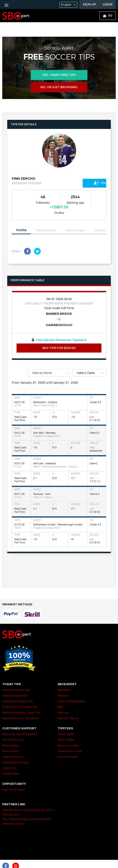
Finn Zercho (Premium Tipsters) (61, 330)
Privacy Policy (11, 741)
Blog (60, 696)
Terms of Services (13, 729)
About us (63, 685)
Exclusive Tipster (68, 746)
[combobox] (49, 362)
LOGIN (107, 5)
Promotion (64, 679)
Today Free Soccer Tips (16, 679)
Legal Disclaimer (13, 746)
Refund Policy (11, 735)
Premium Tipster (68, 735)
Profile (21, 220)
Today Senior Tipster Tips (18, 691)
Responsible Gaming (15, 752)
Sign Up (89, 5)
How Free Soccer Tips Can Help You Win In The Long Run (28, 802)
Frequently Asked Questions (20, 724)
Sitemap (63, 702)
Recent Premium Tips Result (20, 708)
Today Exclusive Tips (15, 685)
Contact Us (9, 758)
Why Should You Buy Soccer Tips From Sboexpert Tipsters (27, 811)
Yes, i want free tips (59, 75)
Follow (86, 183)
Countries (102, 220)
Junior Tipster (66, 724)
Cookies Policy (11, 763)
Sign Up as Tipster (13, 779)
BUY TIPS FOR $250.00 (59, 338)
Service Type (75, 220)
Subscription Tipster (70, 741)
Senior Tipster (66, 729)
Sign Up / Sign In (68, 708)
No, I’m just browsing (59, 87)
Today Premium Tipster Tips (20, 696)
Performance (46, 220)
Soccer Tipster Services (71, 691)
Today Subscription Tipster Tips (21, 702)
